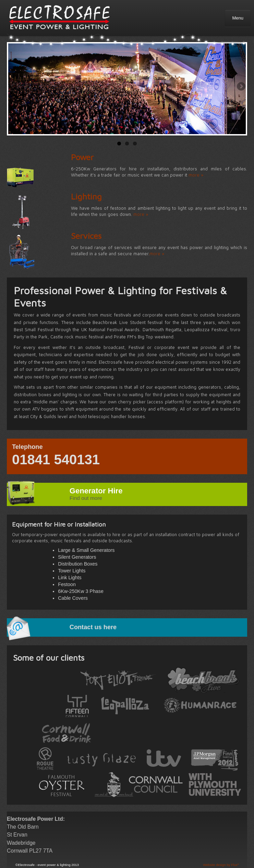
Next (241, 87)
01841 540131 (56, 459)
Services (86, 236)
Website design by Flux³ (221, 865)
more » (196, 175)
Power (82, 157)
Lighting (86, 196)
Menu (238, 18)
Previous (13, 87)
